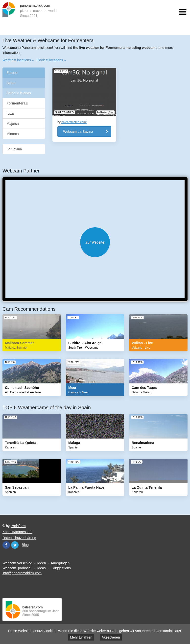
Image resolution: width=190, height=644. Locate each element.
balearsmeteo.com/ (74, 122)
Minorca (13, 134)
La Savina (14, 149)
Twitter (15, 545)
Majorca (13, 124)
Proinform (18, 526)
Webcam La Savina (78, 132)
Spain (11, 83)
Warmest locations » (18, 60)
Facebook (6, 545)
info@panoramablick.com (22, 573)
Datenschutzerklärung (19, 538)
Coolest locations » (51, 60)
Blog (25, 545)
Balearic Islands (19, 93)
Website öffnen (95, 242)
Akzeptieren (111, 637)
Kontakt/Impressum (17, 532)
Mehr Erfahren (81, 637)
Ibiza (10, 113)
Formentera (17, 103)
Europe (12, 73)
